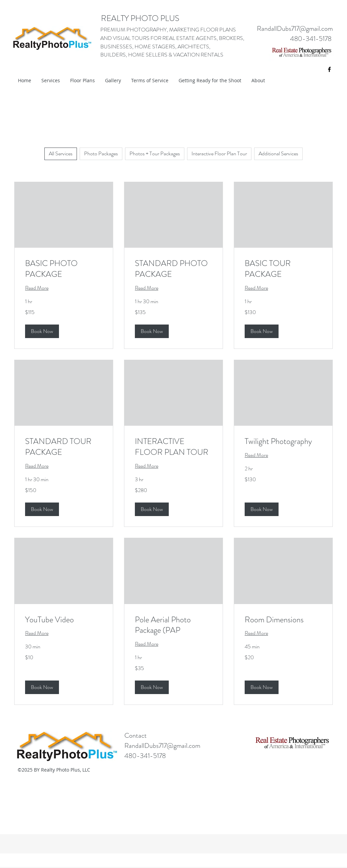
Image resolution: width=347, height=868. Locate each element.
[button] (42, 331)
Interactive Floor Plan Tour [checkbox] (219, 153)
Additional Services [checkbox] (278, 153)
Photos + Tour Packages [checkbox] (155, 153)
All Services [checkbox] (61, 153)
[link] (64, 269)
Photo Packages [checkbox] (101, 153)
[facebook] (329, 69)
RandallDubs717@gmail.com (295, 29)
